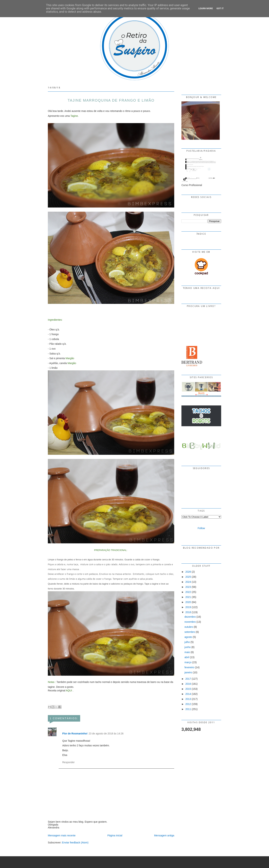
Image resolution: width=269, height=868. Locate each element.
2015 (188, 689)
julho (187, 642)
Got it (220, 8)
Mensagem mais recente (62, 835)
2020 (188, 602)
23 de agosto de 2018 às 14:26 (106, 734)
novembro (190, 622)
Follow (201, 528)
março (188, 662)
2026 (188, 572)
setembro (190, 632)
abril (187, 657)
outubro (189, 627)
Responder (69, 762)
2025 (188, 577)
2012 (188, 704)
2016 (188, 684)
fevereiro (189, 667)
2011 (188, 709)
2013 (188, 699)
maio (187, 652)
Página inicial (115, 835)
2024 (188, 582)
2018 (188, 612)
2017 (188, 679)
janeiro (188, 672)
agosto (188, 637)
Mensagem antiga (164, 835)
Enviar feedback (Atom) (75, 843)
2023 (188, 587)
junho (188, 647)
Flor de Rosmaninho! (75, 734)
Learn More (206, 8)
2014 (188, 694)
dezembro (190, 617)
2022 (188, 592)
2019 (188, 607)
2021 (188, 597)
